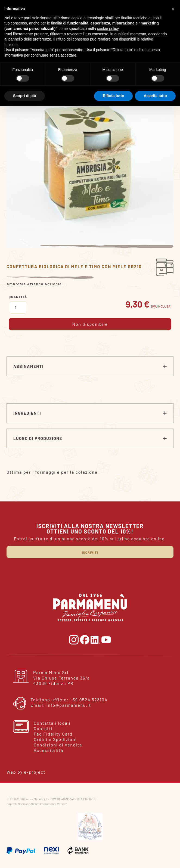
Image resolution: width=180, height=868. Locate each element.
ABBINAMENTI (28, 366)
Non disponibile (90, 324)
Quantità (18, 297)
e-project (35, 772)
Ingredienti (27, 413)
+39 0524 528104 (89, 700)
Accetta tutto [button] (155, 96)
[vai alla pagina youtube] (106, 639)
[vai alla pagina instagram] (75, 639)
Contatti (43, 728)
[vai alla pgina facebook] (85, 639)
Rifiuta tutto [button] (114, 96)
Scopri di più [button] (25, 96)
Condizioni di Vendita (58, 745)
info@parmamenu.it (69, 705)
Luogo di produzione (38, 438)
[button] (173, 9)
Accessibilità (49, 750)
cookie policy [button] (108, 29)
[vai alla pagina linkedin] (96, 639)
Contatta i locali (52, 723)
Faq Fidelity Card (53, 734)
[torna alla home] (90, 607)
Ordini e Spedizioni (55, 739)
